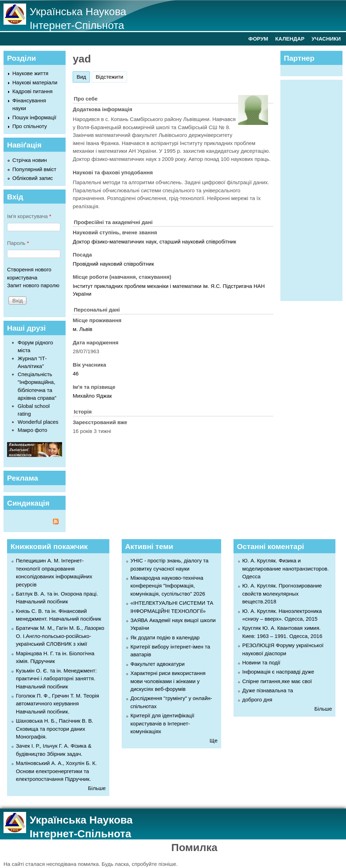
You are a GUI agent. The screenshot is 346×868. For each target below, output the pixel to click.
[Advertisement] (315, 189)
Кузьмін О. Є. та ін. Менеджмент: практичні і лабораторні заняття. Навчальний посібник (56, 679)
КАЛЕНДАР (290, 39)
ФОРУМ (258, 39)
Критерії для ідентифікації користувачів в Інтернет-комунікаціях (162, 723)
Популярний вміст (34, 169)
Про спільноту (30, 126)
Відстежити (109, 77)
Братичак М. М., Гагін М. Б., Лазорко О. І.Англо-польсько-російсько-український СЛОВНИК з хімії (60, 636)
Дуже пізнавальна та (268, 690)
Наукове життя (30, 73)
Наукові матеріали (35, 82)
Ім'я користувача (29, 216)
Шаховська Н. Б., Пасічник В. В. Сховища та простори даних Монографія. (54, 729)
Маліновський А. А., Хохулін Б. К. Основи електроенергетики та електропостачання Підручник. (56, 771)
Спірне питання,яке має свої (277, 681)
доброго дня (257, 700)
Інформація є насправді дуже (278, 672)
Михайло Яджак (92, 396)
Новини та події (261, 662)
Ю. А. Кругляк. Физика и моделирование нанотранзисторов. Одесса (286, 568)
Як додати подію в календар (165, 637)
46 (76, 373)
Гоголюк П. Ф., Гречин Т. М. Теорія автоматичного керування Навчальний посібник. (57, 704)
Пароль (18, 243)
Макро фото (32, 430)
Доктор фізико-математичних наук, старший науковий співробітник (154, 242)
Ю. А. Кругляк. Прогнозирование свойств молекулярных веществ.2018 (282, 593)
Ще (213, 740)
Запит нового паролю (33, 285)
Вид (83, 76)
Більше (97, 788)
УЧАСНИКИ (326, 39)
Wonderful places (38, 422)
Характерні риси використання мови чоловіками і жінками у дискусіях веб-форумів (168, 681)
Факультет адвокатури (158, 664)
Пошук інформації (34, 117)
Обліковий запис (33, 178)
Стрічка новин (30, 160)
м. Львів (83, 329)
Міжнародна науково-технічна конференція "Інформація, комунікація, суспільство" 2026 (168, 586)
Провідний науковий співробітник (113, 264)
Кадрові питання (32, 91)
